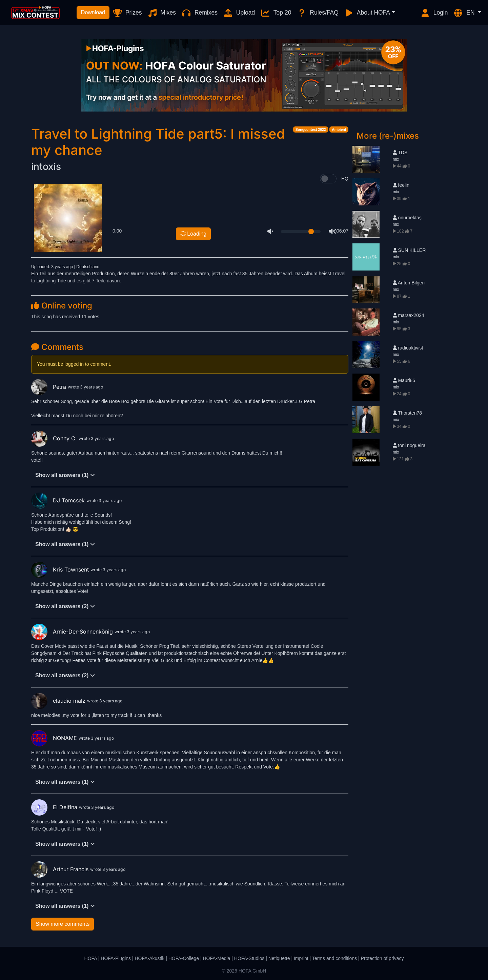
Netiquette (279, 958)
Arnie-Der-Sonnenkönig (73, 632)
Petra (49, 387)
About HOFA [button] (367, 13)
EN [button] (465, 13)
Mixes (162, 13)
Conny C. (55, 438)
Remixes (199, 13)
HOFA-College (184, 958)
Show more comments (63, 924)
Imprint (301, 958)
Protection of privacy (382, 958)
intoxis (46, 166)
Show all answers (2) (65, 606)
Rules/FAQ (317, 13)
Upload (239, 13)
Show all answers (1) (65, 475)
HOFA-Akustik (149, 958)
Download (93, 12)
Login (434, 13)
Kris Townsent (61, 569)
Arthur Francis (61, 869)
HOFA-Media (216, 958)
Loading (193, 234)
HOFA (91, 958)
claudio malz (59, 701)
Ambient (339, 129)
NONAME (55, 738)
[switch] (328, 179)
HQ (345, 179)
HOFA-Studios (249, 958)
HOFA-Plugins (116, 958)
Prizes (127, 13)
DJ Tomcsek (59, 500)
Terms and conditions (334, 958)
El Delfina (55, 807)
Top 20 (276, 13)
